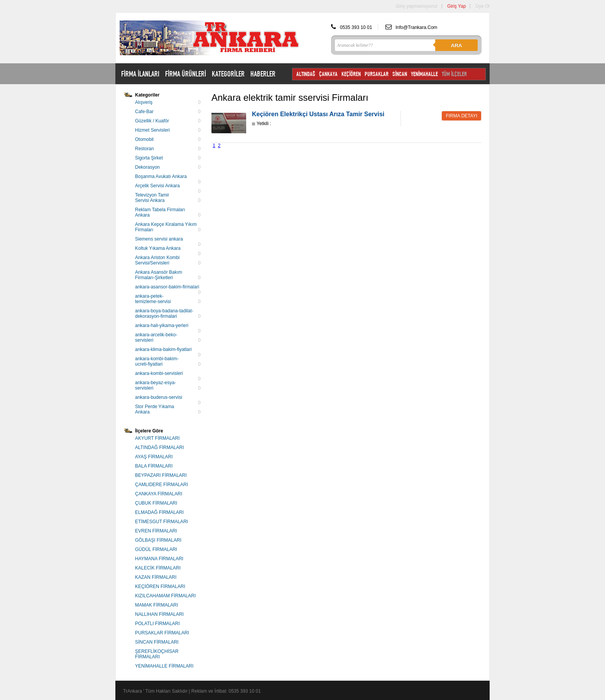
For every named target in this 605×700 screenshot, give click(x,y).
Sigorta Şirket (149, 158)
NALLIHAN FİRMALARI (159, 614)
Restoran (144, 149)
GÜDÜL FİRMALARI (156, 549)
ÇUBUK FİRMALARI (156, 503)
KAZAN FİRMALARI (156, 577)
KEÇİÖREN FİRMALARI (160, 586)
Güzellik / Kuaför (152, 121)
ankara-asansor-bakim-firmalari (167, 287)
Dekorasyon (147, 167)
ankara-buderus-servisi (159, 397)
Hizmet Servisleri (152, 130)
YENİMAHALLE (424, 74)
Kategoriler (147, 95)
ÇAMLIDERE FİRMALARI (161, 485)
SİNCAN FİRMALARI (157, 642)
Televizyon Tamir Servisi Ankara (152, 198)
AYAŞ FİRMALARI (154, 457)
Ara (457, 45)
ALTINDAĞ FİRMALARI (159, 447)
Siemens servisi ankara (159, 239)
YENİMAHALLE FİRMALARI (164, 666)
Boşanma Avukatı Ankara (161, 176)
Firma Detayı (461, 116)
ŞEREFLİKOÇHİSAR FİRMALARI (157, 654)
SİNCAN (400, 74)
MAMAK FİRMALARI (156, 605)
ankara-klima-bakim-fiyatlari (163, 349)
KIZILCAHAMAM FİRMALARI (165, 596)
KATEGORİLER (228, 74)
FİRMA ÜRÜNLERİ (186, 74)
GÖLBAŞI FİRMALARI (158, 540)
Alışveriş (144, 102)
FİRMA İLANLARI (140, 74)
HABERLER (263, 74)
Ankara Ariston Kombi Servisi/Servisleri (157, 260)
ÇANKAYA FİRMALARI (159, 494)
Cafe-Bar (144, 112)
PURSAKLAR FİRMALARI (162, 633)
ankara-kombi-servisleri (159, 373)
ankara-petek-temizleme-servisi (153, 299)
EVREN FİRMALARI (156, 531)
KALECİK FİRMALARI (158, 568)
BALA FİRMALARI (154, 466)
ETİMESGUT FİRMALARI (161, 522)
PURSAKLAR (377, 74)
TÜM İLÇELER (454, 74)
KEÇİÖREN (351, 74)
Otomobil (144, 139)
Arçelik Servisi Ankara (157, 186)
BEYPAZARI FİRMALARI (161, 475)
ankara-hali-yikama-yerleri (162, 325)
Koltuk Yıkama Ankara (158, 248)
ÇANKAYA (328, 74)
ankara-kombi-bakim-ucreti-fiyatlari (157, 361)
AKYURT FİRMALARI (157, 438)
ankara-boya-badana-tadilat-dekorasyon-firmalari (164, 314)
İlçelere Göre (149, 431)
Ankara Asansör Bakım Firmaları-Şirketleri (159, 275)
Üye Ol (482, 6)
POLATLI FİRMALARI (157, 624)
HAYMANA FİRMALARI (159, 559)
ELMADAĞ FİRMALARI (159, 512)
